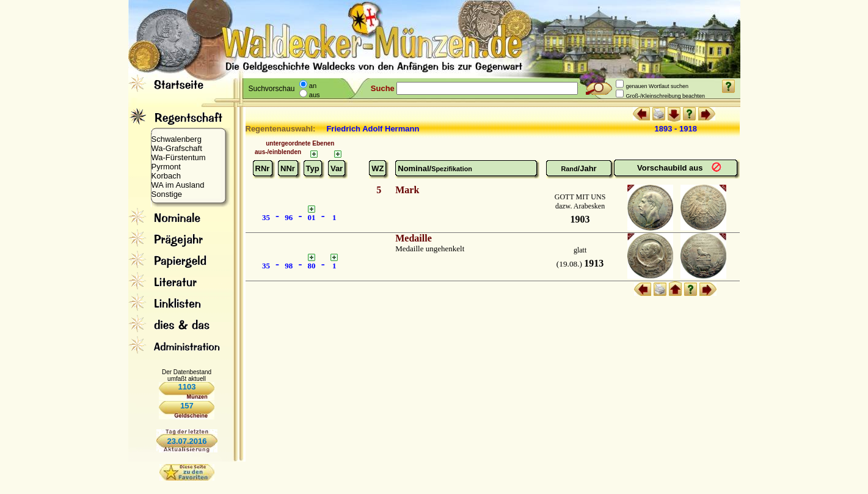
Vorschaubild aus (671, 168)
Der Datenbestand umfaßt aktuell (187, 375)
